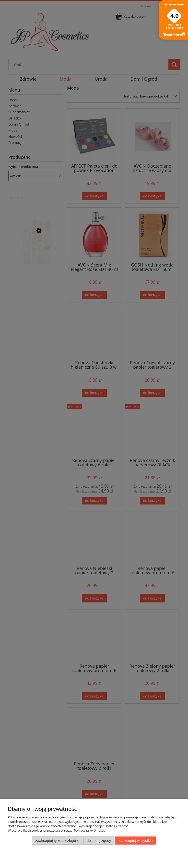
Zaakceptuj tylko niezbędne (57, 841)
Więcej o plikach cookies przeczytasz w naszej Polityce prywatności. (56, 830)
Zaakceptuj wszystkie (135, 841)
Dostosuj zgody (99, 841)
